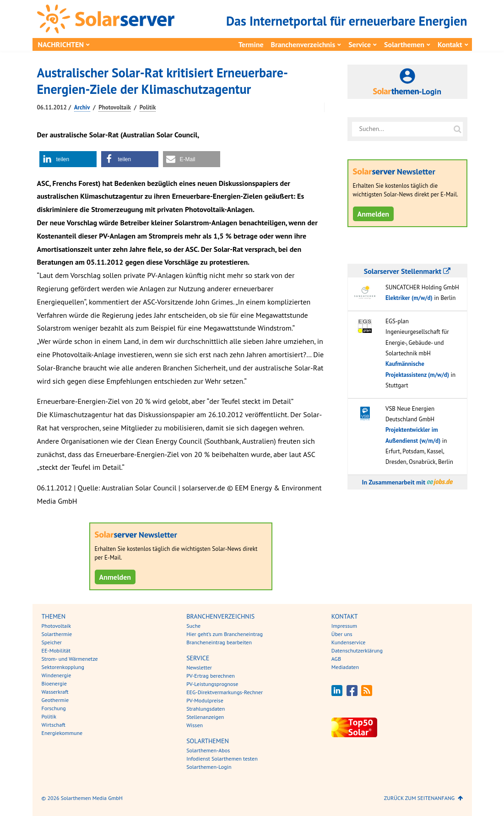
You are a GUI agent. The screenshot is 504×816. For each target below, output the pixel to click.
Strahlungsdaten (206, 709)
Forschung (54, 708)
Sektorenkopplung (63, 667)
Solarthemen (404, 44)
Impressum (344, 626)
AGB (336, 659)
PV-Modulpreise (205, 700)
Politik (148, 107)
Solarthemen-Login (209, 767)
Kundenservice (349, 642)
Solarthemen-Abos (208, 750)
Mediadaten (345, 667)
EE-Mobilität (56, 650)
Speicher (52, 642)
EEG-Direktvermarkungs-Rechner (225, 692)
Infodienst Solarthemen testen (222, 759)
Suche (193, 626)
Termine (251, 44)
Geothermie (55, 700)
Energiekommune (62, 733)
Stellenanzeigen (205, 717)
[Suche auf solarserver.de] (458, 129)
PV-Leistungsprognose (212, 684)
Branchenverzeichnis (303, 44)
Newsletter (199, 667)
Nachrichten (61, 44)
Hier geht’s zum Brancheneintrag (225, 634)
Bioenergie (54, 683)
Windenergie (57, 675)
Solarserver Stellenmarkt (407, 271)
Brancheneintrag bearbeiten (219, 642)
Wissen (195, 725)
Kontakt (450, 44)
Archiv (82, 107)
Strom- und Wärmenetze (70, 659)
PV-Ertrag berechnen (211, 676)
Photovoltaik (115, 107)
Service (360, 44)
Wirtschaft (54, 725)
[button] (68, 159)
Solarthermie (57, 634)
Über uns (342, 634)
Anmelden (115, 577)
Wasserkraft (55, 692)
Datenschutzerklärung (357, 650)
